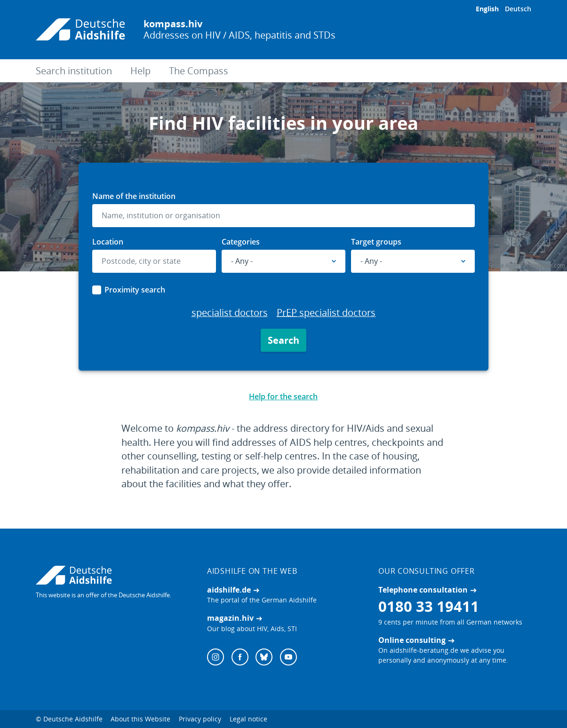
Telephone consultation (423, 590)
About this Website (140, 719)
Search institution (74, 71)
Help (140, 71)
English (487, 9)
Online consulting (412, 640)
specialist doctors (230, 313)
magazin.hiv (230, 618)
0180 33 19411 (429, 606)
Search (283, 340)
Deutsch (518, 9)
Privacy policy (200, 719)
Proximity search (135, 290)
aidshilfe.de (229, 590)
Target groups (376, 242)
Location (108, 242)
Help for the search (283, 396)
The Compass (199, 71)
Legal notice (248, 719)
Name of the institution (134, 196)
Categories (241, 242)
